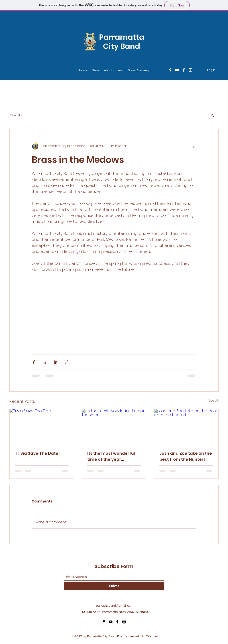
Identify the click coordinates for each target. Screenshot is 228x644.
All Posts (16, 115)
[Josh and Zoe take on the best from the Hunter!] (186, 427)
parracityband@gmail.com (115, 605)
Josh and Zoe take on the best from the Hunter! (186, 456)
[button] (213, 116)
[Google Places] (170, 70)
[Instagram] (190, 70)
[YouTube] (177, 70)
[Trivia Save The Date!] (42, 427)
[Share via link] (66, 362)
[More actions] (194, 146)
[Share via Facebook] (34, 362)
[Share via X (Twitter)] (45, 362)
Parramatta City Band (122, 42)
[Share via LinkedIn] (56, 362)
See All (213, 401)
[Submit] (114, 586)
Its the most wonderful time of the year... (111, 456)
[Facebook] (184, 70)
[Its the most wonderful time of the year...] (114, 427)
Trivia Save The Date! (37, 453)
